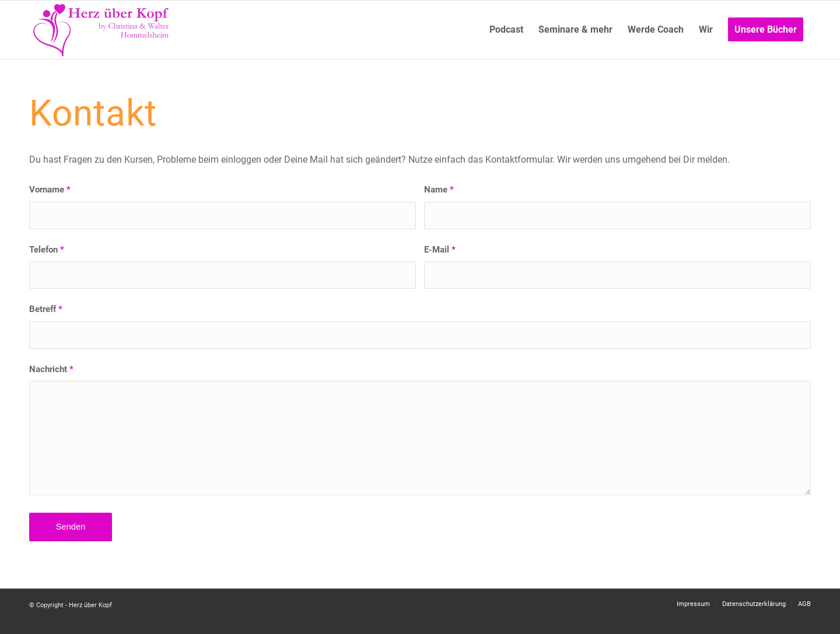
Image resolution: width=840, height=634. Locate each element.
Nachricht (51, 369)
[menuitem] (506, 30)
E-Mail (440, 250)
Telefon (47, 250)
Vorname (50, 190)
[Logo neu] (102, 30)
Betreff (46, 309)
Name (439, 190)
